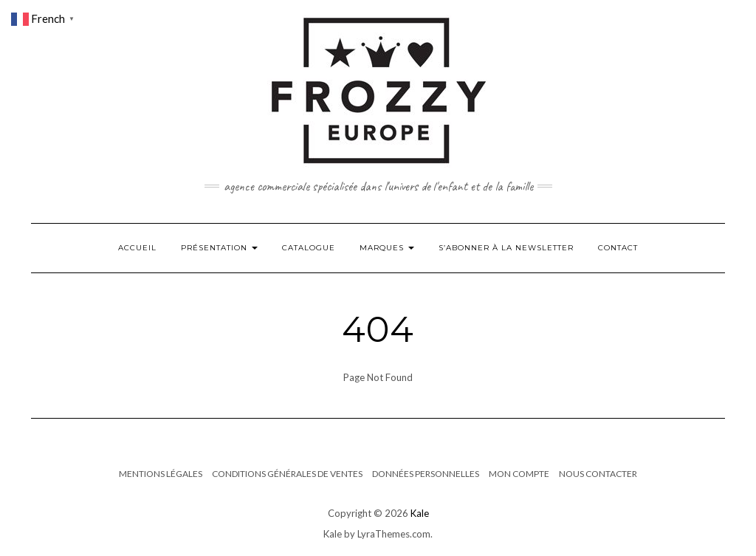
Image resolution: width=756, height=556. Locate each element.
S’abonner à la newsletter (506, 248)
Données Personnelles (426, 474)
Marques (387, 248)
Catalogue (309, 248)
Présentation (219, 248)
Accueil (137, 248)
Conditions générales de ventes (287, 474)
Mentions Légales (161, 474)
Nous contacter (598, 474)
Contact (618, 248)
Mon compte (519, 474)
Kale (420, 513)
